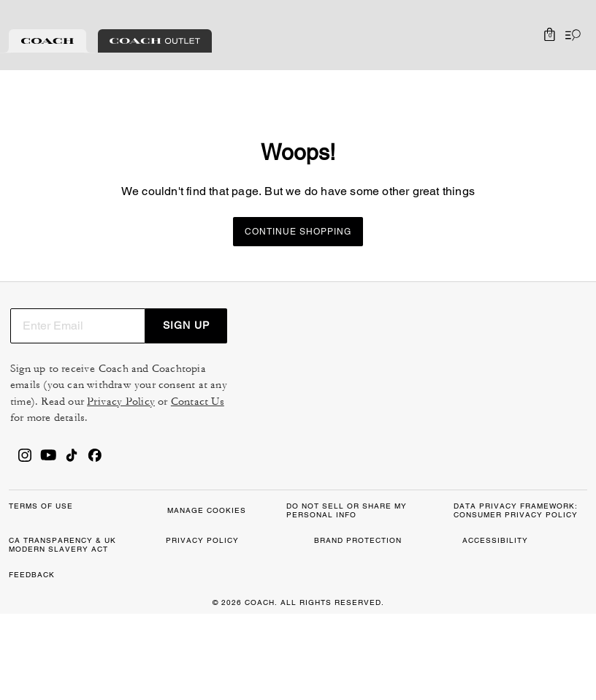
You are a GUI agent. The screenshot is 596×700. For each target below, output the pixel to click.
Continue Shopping (298, 232)
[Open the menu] (570, 35)
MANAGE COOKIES (230, 609)
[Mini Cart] (549, 35)
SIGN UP (548, 340)
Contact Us (507, 432)
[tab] (47, 41)
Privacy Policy (431, 432)
